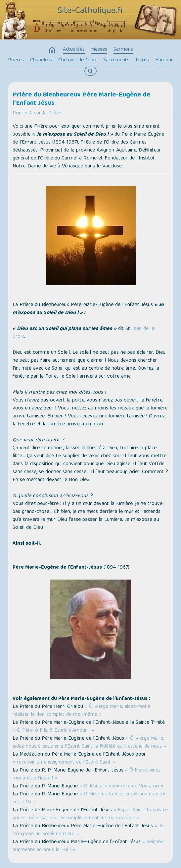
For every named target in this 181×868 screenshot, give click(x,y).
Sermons (123, 50)
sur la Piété (47, 113)
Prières (16, 60)
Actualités (74, 50)
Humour (164, 60)
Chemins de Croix (78, 60)
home (52, 50)
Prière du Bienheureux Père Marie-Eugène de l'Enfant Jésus (81, 99)
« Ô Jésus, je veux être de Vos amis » (121, 786)
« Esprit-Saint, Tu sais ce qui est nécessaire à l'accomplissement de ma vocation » (90, 814)
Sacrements (116, 60)
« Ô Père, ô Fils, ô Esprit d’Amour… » (53, 731)
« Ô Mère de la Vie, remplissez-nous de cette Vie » (90, 798)
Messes (99, 50)
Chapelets (41, 60)
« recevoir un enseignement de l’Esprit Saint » (64, 763)
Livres (142, 60)
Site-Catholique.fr (90, 11)
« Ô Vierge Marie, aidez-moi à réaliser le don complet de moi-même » (81, 711)
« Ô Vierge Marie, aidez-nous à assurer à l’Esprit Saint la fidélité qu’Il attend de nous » (89, 743)
